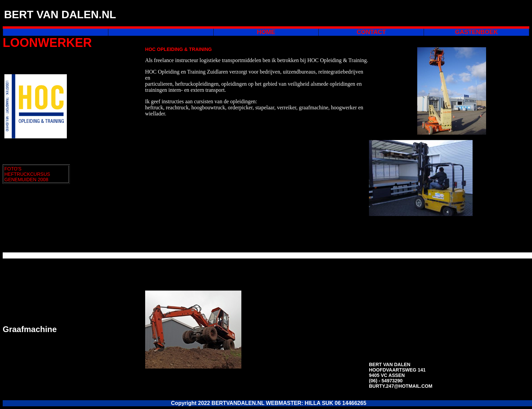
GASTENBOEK (476, 32)
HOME (266, 32)
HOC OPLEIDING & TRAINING (179, 49)
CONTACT (371, 32)
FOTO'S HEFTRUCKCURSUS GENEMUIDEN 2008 (27, 174)
